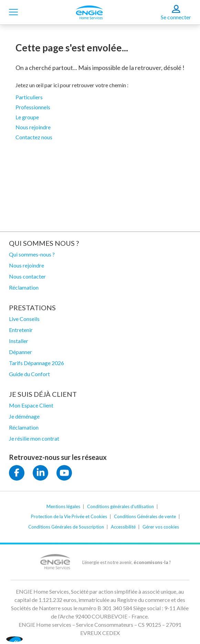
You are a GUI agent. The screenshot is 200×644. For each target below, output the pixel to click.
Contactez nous (34, 137)
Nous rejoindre (33, 127)
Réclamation (24, 287)
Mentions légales (63, 506)
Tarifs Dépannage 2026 (36, 363)
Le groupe (27, 117)
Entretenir (21, 330)
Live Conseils (24, 319)
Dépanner (20, 352)
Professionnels (33, 107)
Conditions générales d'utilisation (120, 506)
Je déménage (24, 416)
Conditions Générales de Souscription (66, 527)
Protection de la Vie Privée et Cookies (69, 516)
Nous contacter (27, 276)
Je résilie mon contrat (34, 438)
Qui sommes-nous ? (32, 254)
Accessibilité (123, 527)
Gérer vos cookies (161, 527)
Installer (19, 341)
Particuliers (29, 97)
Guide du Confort (29, 374)
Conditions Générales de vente (145, 516)
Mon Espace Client (31, 405)
